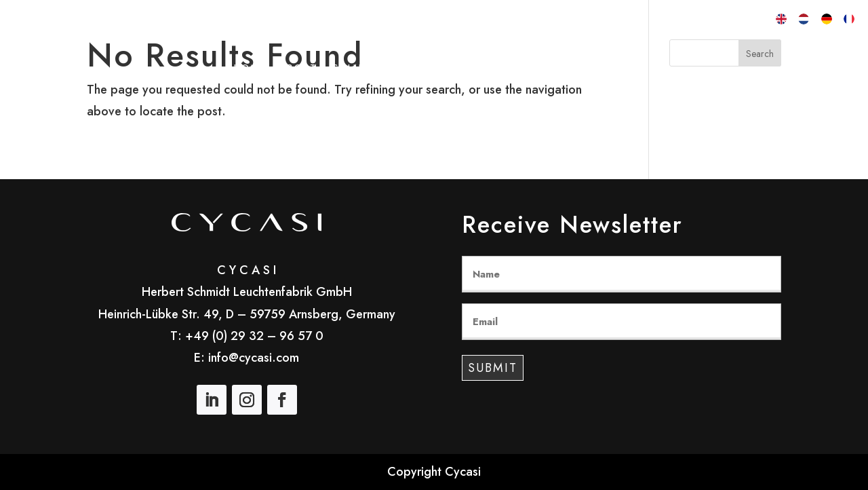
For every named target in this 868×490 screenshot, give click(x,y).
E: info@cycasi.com (246, 358)
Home (250, 69)
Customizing (458, 69)
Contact (609, 69)
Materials (539, 69)
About (298, 69)
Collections (369, 69)
